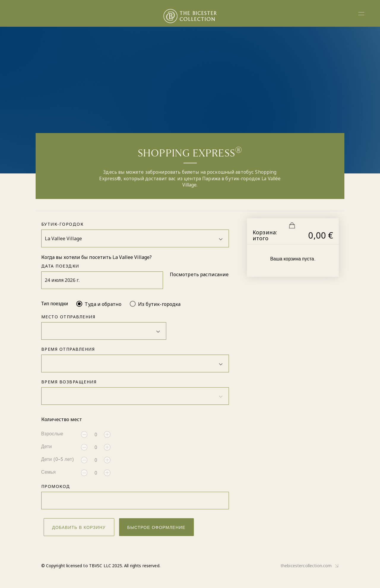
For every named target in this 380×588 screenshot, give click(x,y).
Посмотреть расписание (199, 274)
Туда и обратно (103, 304)
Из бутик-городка (159, 304)
